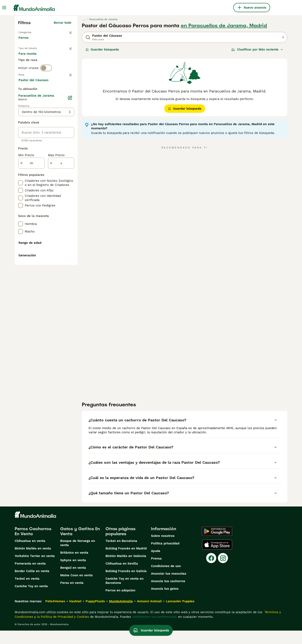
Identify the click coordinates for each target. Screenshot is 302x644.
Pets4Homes (55, 615)
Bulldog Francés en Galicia (126, 584)
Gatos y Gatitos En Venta (80, 545)
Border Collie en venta (32, 584)
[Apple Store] (217, 558)
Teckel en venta (27, 592)
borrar (67, 93)
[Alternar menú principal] (4, 8)
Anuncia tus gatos (165, 602)
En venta (29, 59)
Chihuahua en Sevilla (122, 577)
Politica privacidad (165, 557)
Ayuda (156, 564)
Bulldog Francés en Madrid (126, 562)
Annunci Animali (149, 615)
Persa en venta (72, 596)
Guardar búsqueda (102, 49)
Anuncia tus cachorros (168, 595)
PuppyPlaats (95, 615)
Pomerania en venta (30, 577)
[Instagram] (223, 571)
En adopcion (54, 59)
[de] (31, 275)
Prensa (156, 572)
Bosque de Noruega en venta (78, 556)
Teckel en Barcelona (121, 554)
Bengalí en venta (73, 581)
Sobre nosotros (163, 549)
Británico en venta (74, 566)
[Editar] (70, 210)
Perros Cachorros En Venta (33, 545)
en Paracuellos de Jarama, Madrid (224, 26)
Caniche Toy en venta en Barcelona (124, 594)
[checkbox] (21, 115)
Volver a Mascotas (33, 32)
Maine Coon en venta (76, 589)
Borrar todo (62, 23)
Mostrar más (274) (60, 192)
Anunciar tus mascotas (169, 587)
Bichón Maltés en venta (33, 562)
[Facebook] (211, 571)
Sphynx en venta (73, 574)
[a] (61, 275)
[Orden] (257, 49)
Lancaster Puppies (180, 615)
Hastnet (75, 615)
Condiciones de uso (166, 579)
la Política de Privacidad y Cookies (62, 630)
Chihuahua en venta (30, 554)
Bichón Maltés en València (126, 569)
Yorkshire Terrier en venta (35, 569)
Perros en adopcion (120, 604)
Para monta (31, 69)
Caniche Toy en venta (31, 600)
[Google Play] (217, 545)
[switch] (46, 85)
